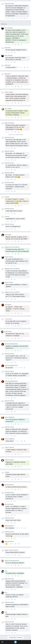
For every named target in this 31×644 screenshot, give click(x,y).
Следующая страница (15, 637)
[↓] (24, 18)
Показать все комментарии (16, 135)
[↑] (21, 18)
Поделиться (27, 18)
